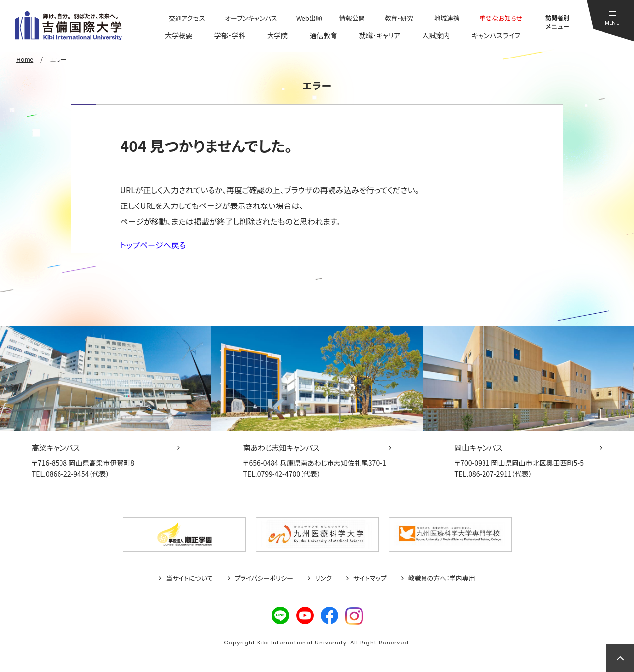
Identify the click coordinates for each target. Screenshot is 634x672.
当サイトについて (189, 578)
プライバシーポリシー (264, 578)
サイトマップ (370, 578)
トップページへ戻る (153, 245)
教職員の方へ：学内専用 (442, 578)
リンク (323, 578)
